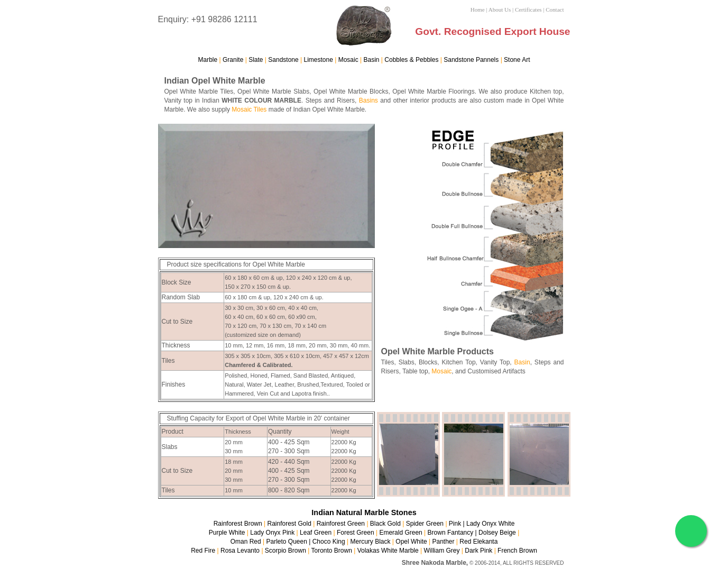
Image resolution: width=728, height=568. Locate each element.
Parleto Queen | (289, 542)
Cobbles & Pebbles (411, 60)
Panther (443, 542)
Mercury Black (371, 542)
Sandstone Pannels (471, 60)
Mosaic (348, 60)
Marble (208, 60)
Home (478, 10)
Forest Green (356, 533)
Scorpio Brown (285, 551)
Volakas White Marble (388, 551)
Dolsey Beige (497, 533)
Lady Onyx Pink (272, 533)
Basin (372, 60)
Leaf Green (316, 533)
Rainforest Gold (289, 524)
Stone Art (517, 60)
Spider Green (425, 524)
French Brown (517, 551)
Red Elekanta (478, 542)
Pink (455, 524)
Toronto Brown (331, 551)
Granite (233, 60)
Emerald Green (400, 533)
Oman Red (246, 542)
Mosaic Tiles (249, 109)
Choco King (329, 542)
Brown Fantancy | (453, 533)
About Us (500, 10)
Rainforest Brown (238, 524)
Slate (256, 60)
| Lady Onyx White (488, 524)
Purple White (228, 533)
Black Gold (385, 524)
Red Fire (203, 551)
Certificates (528, 10)
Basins (368, 100)
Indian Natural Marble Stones (364, 512)
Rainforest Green (341, 524)
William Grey (442, 551)
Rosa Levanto (240, 551)
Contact (555, 10)
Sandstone (283, 60)
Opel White (411, 542)
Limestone (319, 60)
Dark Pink (478, 551)
